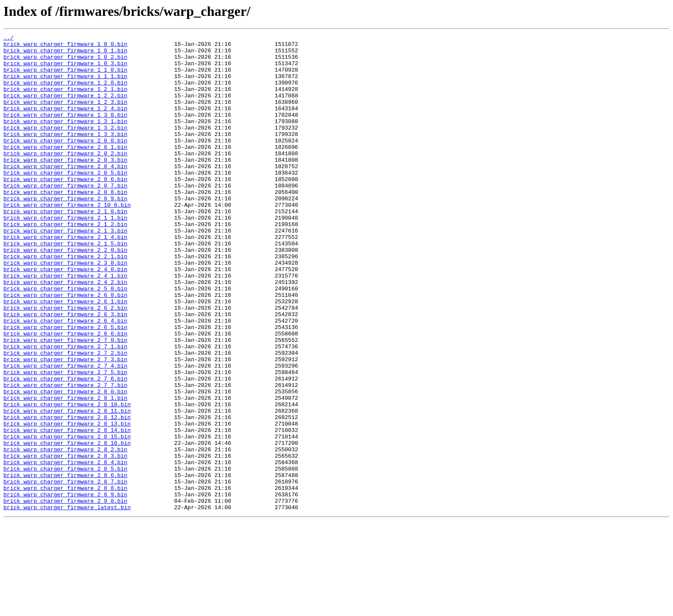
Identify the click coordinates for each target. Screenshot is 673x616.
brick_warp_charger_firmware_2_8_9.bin (65, 587)
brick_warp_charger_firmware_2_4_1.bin (65, 324)
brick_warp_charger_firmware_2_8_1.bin (65, 471)
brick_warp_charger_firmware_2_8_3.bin (65, 541)
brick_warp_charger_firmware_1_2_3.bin (65, 116)
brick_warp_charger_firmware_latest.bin (67, 602)
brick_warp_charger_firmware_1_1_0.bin (65, 77)
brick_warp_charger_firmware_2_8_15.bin (67, 517)
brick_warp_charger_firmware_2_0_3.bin (65, 185)
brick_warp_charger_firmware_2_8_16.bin (67, 525)
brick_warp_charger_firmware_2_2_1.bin (65, 301)
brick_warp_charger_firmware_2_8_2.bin (65, 533)
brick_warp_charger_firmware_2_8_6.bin (65, 564)
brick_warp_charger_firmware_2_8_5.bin (65, 556)
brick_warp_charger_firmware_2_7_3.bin (65, 425)
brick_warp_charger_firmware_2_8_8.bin (65, 579)
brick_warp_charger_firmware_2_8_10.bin (67, 479)
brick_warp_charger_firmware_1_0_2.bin (65, 62)
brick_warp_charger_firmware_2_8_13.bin (67, 502)
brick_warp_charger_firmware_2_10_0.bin (67, 239)
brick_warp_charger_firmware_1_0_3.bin (65, 69)
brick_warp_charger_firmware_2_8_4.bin (65, 548)
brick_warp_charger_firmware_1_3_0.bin (65, 131)
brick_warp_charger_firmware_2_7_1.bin (65, 409)
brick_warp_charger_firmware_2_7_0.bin (65, 402)
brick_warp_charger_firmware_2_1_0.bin (65, 247)
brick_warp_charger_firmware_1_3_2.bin (65, 147)
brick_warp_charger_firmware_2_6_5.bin (65, 386)
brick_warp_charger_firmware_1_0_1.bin (65, 54)
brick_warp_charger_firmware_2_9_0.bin (65, 595)
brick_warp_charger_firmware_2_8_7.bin (65, 571)
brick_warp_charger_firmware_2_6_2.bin (65, 363)
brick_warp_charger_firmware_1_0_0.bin (65, 46)
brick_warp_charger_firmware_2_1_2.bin (65, 263)
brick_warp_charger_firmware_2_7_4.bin (65, 432)
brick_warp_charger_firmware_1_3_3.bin (65, 154)
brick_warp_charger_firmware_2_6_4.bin (65, 378)
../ (8, 39)
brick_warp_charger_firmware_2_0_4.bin (65, 193)
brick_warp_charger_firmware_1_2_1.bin (65, 100)
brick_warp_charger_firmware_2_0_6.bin (65, 208)
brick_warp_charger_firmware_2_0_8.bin (65, 224)
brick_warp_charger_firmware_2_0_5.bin (65, 201)
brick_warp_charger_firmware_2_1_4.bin (65, 278)
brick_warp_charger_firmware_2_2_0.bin (65, 293)
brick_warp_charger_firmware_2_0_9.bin (65, 232)
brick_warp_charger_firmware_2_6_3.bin (65, 371)
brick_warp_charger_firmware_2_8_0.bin (65, 463)
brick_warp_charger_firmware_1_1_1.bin (65, 85)
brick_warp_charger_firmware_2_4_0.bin (65, 317)
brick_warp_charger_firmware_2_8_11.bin (67, 486)
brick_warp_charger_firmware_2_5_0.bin (65, 340)
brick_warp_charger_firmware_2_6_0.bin (65, 347)
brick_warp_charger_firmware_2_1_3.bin (65, 270)
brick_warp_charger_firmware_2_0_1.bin (65, 170)
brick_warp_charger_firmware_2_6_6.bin (65, 394)
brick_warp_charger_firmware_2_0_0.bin (65, 162)
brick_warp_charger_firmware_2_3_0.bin (65, 309)
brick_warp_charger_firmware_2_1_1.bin (65, 255)
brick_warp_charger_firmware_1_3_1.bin (65, 139)
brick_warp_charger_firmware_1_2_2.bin (65, 108)
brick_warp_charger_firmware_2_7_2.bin (65, 417)
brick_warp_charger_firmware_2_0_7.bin (65, 216)
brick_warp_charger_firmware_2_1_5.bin (65, 286)
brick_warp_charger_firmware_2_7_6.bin (65, 448)
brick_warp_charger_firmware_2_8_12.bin (67, 494)
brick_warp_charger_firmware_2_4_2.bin (65, 332)
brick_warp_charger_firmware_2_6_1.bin (65, 355)
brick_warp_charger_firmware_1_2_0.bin (65, 93)
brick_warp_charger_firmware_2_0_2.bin (65, 178)
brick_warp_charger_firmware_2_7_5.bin (65, 440)
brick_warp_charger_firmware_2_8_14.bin (67, 510)
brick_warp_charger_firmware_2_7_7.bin (65, 456)
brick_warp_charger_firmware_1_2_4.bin (65, 124)
